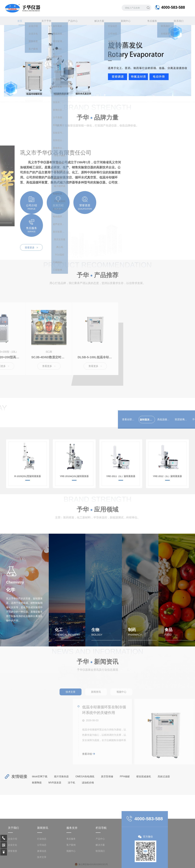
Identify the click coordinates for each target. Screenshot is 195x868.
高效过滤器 (164, 776)
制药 (132, 629)
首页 (18, 22)
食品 (168, 629)
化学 (11, 589)
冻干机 (71, 782)
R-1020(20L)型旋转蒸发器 (28, 475)
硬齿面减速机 (144, 776)
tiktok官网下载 (40, 776)
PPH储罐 (125, 776)
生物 (95, 629)
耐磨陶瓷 (37, 782)
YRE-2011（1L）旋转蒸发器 (121, 475)
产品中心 (71, 21)
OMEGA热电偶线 (85, 776)
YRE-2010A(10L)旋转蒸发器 (74, 475)
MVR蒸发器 (55, 782)
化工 (59, 629)
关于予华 (45, 21)
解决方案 (97, 21)
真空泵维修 (107, 776)
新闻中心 (124, 21)
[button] (90, 95)
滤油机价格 (88, 782)
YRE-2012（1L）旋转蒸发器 (168, 475)
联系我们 (177, 21)
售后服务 (150, 21)
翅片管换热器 (61, 776)
